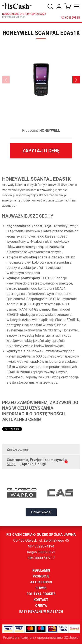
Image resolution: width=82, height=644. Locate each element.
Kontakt (41, 600)
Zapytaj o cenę (41, 151)
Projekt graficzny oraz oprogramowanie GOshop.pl (41, 638)
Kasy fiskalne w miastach (41, 612)
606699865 (72, 18)
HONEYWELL (50, 131)
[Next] (76, 80)
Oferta (41, 606)
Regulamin (41, 570)
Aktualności (41, 582)
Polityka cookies (41, 594)
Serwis (41, 588)
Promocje (41, 576)
